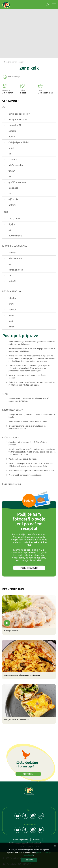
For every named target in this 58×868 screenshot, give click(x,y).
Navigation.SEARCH (48, 5)
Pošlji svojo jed (29, 568)
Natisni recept (14, 77)
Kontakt (37, 840)
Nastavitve (29, 860)
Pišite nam (28, 774)
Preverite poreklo (20, 840)
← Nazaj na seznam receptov (13, 62)
